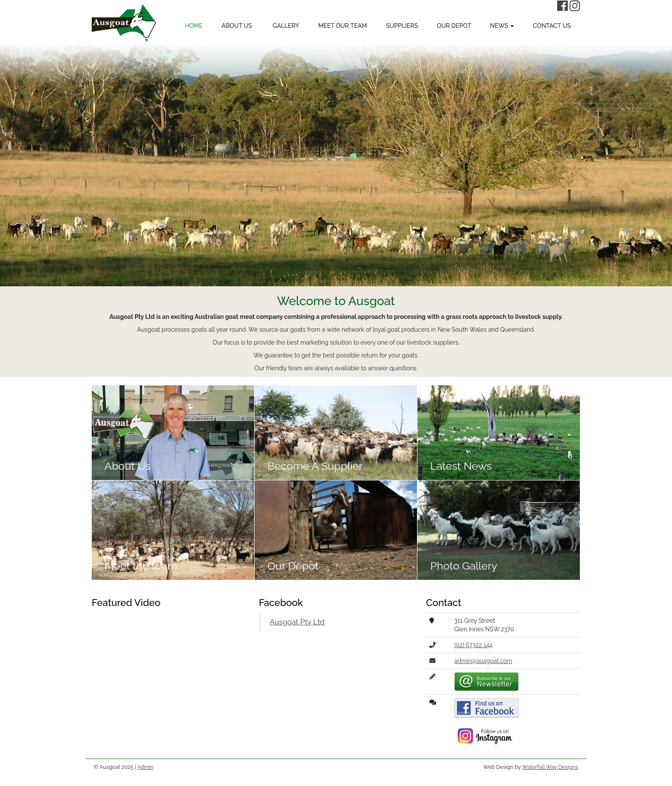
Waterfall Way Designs (550, 767)
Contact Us (552, 26)
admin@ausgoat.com (483, 661)
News (502, 26)
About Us (237, 26)
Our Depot (454, 26)
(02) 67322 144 (474, 645)
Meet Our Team (342, 26)
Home (194, 26)
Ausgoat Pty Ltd (297, 622)
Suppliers (402, 26)
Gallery (285, 26)
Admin (145, 767)
